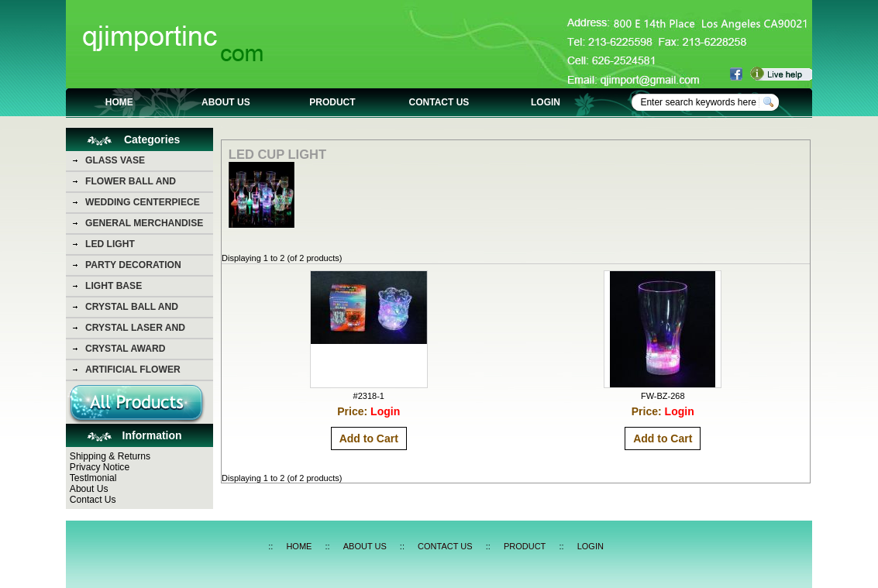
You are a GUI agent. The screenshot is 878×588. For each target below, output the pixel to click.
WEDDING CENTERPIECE (143, 202)
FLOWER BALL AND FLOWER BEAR (131, 184)
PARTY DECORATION (133, 265)
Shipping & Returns (110, 456)
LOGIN (546, 102)
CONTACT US (439, 102)
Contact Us (93, 500)
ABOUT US (226, 102)
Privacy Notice (100, 467)
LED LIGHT (110, 244)
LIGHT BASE (114, 286)
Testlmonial (93, 478)
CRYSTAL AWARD (125, 349)
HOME (119, 102)
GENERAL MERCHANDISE (144, 223)
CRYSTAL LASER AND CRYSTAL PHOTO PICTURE (146, 330)
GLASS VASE (115, 160)
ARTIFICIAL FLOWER (133, 370)
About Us (89, 489)
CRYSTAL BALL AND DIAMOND (132, 309)
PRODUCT (332, 102)
